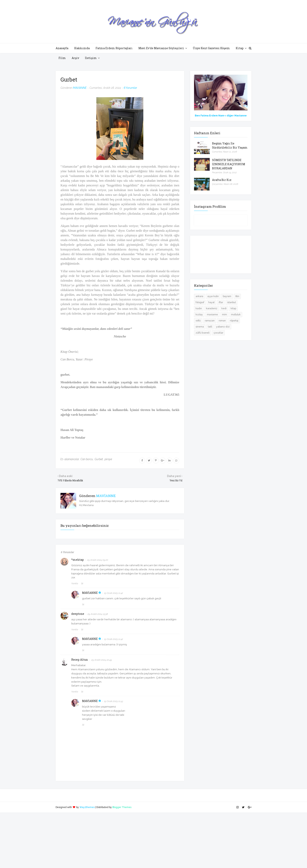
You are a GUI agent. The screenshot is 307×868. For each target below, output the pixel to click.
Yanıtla (75, 584)
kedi (224, 308)
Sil (82, 584)
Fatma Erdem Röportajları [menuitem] (114, 48)
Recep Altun (80, 660)
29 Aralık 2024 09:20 (98, 560)
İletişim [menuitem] (91, 58)
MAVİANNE (80, 88)
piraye (108, 459)
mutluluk (236, 315)
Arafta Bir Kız (222, 180)
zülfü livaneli (203, 333)
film (237, 296)
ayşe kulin (213, 296)
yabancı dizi (223, 327)
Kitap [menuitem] (240, 48)
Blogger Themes (122, 807)
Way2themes (87, 807)
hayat (211, 302)
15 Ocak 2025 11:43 (113, 701)
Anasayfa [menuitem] (62, 48)
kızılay (199, 315)
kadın (199, 308)
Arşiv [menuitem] (75, 58)
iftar (221, 302)
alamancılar (72, 459)
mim (224, 315)
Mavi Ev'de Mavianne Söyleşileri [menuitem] (161, 48)
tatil (210, 327)
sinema (200, 327)
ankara (199, 296)
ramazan (210, 321)
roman (222, 321)
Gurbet (99, 459)
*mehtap (78, 560)
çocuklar (218, 333)
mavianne (212, 315)
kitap (233, 308)
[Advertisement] (117, 840)
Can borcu (87, 459)
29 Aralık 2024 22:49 (102, 660)
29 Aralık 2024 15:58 (98, 614)
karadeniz (212, 308)
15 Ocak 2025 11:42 (113, 593)
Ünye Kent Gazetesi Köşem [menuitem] (211, 48)
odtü (198, 321)
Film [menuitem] (62, 58)
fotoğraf (200, 302)
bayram (227, 296)
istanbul (231, 302)
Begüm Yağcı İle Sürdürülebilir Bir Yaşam (230, 145)
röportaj (234, 321)
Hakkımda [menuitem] (82, 48)
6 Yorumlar (130, 88)
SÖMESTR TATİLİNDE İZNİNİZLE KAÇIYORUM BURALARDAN (229, 164)
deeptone (78, 614)
